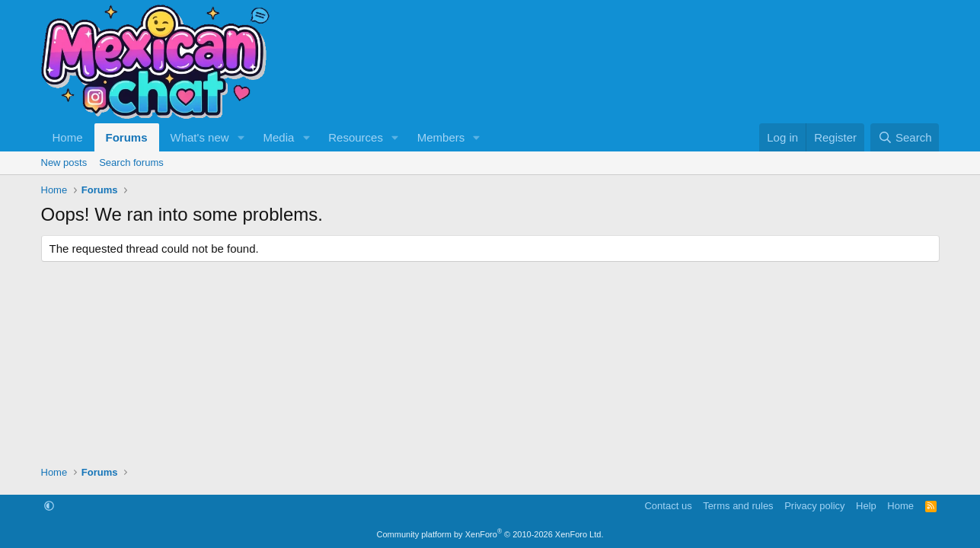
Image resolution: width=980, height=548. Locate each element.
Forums (127, 137)
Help (866, 506)
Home (68, 137)
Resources (356, 137)
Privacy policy (814, 506)
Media (278, 137)
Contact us (668, 506)
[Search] (905, 137)
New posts (64, 162)
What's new (200, 137)
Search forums (131, 162)
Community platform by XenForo (490, 534)
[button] (241, 137)
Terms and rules (738, 506)
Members (441, 137)
